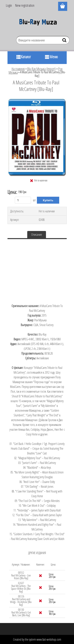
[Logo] (37, 23)
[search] (65, 41)
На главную (18, 69)
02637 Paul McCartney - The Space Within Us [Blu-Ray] (21, 587)
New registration (25, 5)
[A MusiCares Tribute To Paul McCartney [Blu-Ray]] (37, 100)
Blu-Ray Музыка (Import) (42, 69)
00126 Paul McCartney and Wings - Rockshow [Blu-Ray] (21, 601)
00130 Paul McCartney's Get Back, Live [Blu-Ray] (21, 612)
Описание (37, 235)
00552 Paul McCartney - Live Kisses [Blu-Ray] (21, 575)
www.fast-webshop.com (49, 639)
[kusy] (23, 200)
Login (9, 5)
